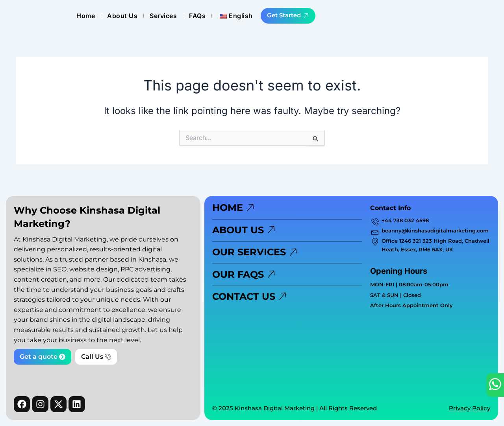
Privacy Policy (470, 408)
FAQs (331, 16)
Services (297, 16)
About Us (256, 16)
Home (220, 16)
